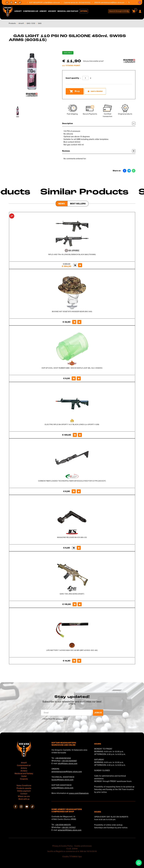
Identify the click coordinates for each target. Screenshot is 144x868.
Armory (43, 11)
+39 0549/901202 (63, 758)
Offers (84, 11)
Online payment (24, 791)
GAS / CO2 (31, 23)
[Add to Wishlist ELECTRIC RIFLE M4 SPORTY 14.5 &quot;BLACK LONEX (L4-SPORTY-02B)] (80, 435)
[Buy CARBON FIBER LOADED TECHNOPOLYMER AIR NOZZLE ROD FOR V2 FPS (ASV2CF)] (74, 491)
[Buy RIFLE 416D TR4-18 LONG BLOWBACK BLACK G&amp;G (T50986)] (75, 265)
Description (99, 123)
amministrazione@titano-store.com (114, 2)
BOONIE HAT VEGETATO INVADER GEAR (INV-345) (72, 311)
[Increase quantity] (91, 78)
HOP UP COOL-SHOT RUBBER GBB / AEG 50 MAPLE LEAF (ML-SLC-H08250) (72, 368)
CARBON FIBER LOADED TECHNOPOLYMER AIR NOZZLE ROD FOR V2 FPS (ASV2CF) (72, 481)
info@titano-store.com (68, 763)
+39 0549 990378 (63, 825)
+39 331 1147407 (69, 827)
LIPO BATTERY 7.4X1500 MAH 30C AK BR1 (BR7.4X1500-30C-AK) (72, 650)
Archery (52, 11)
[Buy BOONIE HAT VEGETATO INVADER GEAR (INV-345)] (74, 322)
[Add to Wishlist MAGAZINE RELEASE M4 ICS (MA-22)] (79, 548)
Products (12, 23)
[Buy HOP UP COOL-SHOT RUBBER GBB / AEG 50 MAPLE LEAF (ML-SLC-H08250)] (74, 378)
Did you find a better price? (93, 61)
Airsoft (18, 11)
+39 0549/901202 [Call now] (85, 2)
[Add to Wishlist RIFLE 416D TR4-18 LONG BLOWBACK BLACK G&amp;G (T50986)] (80, 265)
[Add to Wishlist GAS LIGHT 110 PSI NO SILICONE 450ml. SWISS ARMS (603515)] (95, 91)
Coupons (24, 779)
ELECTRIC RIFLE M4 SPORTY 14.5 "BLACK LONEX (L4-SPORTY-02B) (72, 424)
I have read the (55, 719)
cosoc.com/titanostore (79, 793)
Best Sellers (78, 204)
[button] (140, 2)
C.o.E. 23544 (72, 849)
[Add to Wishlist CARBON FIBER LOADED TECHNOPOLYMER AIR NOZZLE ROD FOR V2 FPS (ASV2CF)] (79, 491)
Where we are (24, 796)
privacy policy (62, 719)
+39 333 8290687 (69, 761)
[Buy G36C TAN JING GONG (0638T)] (75, 604)
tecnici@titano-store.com (62, 780)
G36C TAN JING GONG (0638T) (72, 594)
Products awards (24, 788)
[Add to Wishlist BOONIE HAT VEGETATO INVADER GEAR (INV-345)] (79, 322)
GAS (40, 23)
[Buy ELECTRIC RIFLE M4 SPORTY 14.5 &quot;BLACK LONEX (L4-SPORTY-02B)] (75, 435)
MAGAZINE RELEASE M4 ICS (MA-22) (72, 537)
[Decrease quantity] (80, 78)
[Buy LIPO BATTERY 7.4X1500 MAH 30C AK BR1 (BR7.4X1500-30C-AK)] (74, 661)
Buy (75, 91)
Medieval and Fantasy (68, 11)
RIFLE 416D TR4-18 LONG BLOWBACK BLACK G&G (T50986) (72, 254)
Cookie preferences (83, 846)
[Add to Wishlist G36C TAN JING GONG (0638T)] (80, 604)
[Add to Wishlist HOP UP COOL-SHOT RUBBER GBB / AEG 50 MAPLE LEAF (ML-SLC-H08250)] (79, 378)
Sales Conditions (24, 786)
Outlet (24, 776)
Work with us (24, 799)
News (62, 204)
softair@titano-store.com (53, 2)
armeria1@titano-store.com (70, 830)
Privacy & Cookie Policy (63, 846)
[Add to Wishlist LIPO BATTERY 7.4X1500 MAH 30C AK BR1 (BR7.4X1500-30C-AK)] (79, 661)
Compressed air (31, 11)
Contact (24, 794)
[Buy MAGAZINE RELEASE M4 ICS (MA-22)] (74, 548)
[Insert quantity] (85, 78)
